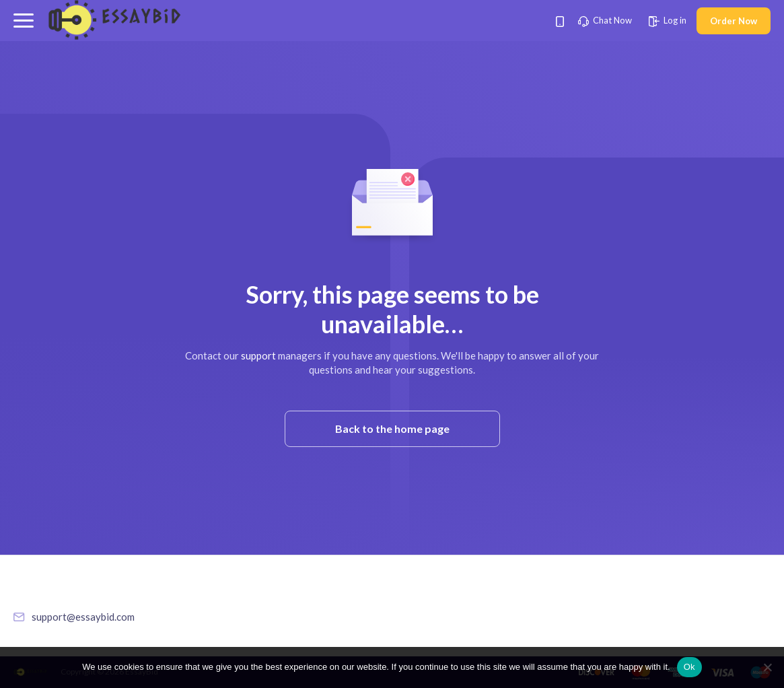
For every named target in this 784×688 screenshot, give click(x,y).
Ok (689, 667)
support (258, 355)
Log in (668, 20)
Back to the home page (392, 428)
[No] (767, 667)
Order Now (734, 21)
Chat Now (605, 20)
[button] (24, 21)
